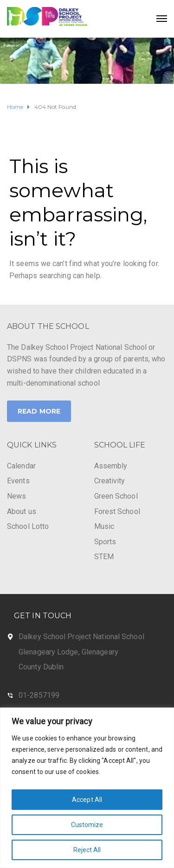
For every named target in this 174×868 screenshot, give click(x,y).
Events (18, 481)
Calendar (21, 466)
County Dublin (41, 667)
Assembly (111, 466)
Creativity (110, 481)
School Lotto (28, 526)
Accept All (87, 800)
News (16, 496)
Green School (116, 496)
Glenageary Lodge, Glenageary (68, 652)
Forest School (117, 511)
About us (22, 511)
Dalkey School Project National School (81, 637)
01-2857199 (39, 695)
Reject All (87, 850)
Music (104, 526)
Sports (105, 542)
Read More (39, 411)
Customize (87, 825)
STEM (104, 557)
